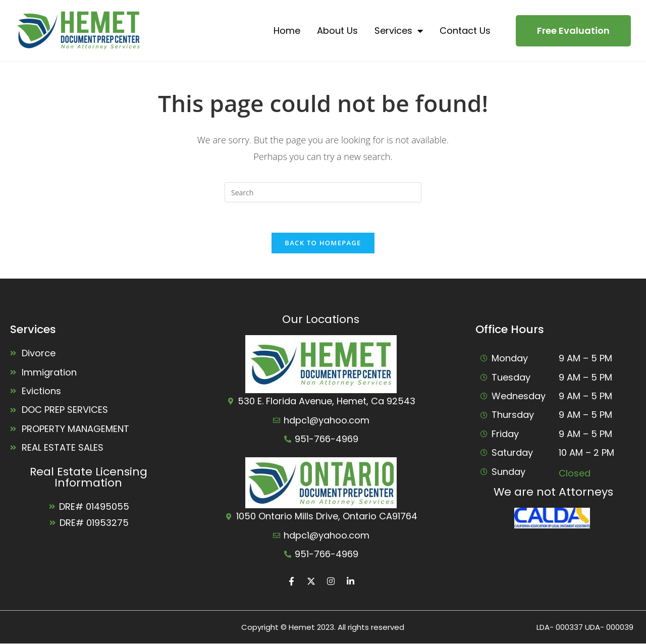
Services (399, 31)
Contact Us (465, 31)
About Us (337, 31)
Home (287, 31)
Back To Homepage (323, 243)
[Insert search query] (323, 192)
